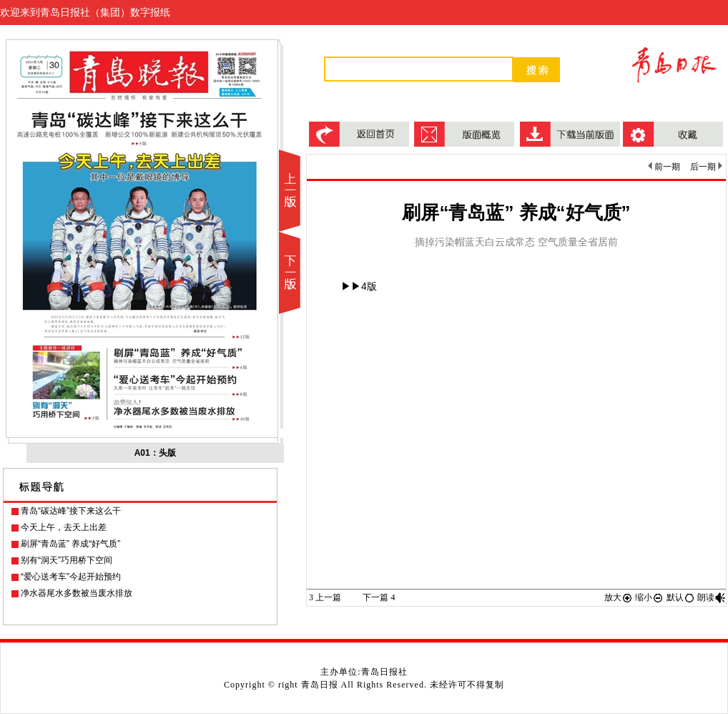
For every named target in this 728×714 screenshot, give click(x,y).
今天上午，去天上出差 (64, 527)
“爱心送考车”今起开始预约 (71, 577)
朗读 (712, 597)
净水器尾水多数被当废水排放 (77, 593)
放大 (619, 597)
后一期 (706, 167)
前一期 (664, 167)
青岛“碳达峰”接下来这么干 (71, 511)
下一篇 (379, 597)
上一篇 (325, 597)
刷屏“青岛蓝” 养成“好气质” (70, 544)
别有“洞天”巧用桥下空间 (67, 560)
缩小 (649, 597)
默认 (681, 597)
